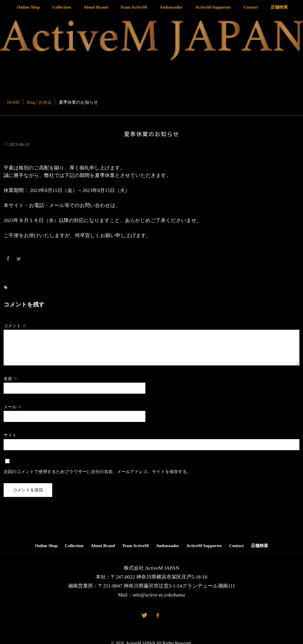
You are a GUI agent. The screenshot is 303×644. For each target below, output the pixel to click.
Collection (62, 11)
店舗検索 (279, 11)
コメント (15, 325)
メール (13, 406)
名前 (11, 378)
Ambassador (171, 11)
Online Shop (29, 11)
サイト (10, 434)
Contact (251, 11)
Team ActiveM (134, 11)
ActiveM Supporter (213, 11)
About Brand (96, 11)
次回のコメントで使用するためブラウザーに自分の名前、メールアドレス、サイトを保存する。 (97, 471)
